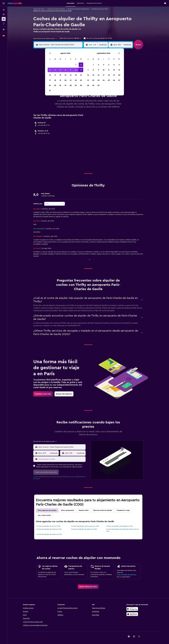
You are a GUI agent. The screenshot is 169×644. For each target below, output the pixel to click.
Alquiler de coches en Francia (56, 9)
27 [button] (65, 85)
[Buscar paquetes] (4, 23)
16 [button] (81, 75)
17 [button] (50, 80)
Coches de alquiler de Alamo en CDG (84, 529)
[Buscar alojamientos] (4, 14)
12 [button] (60, 75)
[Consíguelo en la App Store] (132, 614)
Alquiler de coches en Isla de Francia (78, 9)
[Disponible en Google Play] (132, 609)
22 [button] (76, 80)
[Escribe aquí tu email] (62, 459)
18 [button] (55, 80)
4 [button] (55, 70)
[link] (43, 394)
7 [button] (71, 70)
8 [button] (76, 70)
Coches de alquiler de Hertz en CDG (49, 529)
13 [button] (65, 75)
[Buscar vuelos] (4, 10)
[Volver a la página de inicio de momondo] (15, 3)
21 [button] (71, 80)
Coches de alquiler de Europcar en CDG (85, 526)
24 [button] (50, 85)
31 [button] (50, 91)
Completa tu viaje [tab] (123, 510)
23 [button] (81, 80)
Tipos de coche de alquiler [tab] (103, 510)
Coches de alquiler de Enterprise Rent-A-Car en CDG (122, 530)
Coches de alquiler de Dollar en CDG (49, 534)
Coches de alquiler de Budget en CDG (119, 526)
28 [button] (71, 85)
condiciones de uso (67, 477)
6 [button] (65, 70)
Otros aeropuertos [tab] (68, 510)
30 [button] (81, 85)
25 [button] (55, 85)
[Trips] (4, 30)
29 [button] (76, 85)
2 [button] (81, 65)
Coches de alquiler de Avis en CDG (48, 526)
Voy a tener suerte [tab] (44, 515)
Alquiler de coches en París (100, 9)
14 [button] (71, 75)
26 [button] (60, 85)
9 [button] (81, 70)
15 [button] (76, 75)
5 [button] (60, 70)
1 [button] (76, 65)
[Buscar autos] (4, 19)
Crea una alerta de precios (126, 575)
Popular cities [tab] (84, 510)
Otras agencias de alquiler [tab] (47, 510)
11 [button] (55, 75)
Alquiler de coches (39, 9)
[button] (4, 3)
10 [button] (50, 75)
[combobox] (45, 39)
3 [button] (50, 70)
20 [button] (65, 80)
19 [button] (60, 80)
